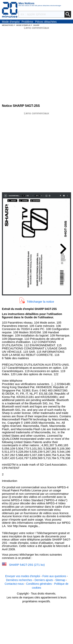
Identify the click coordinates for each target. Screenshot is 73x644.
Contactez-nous (14, 584)
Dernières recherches (19, 580)
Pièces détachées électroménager (46, 22)
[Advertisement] (36, 152)
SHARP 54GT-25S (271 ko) (27, 565)
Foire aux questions (54, 576)
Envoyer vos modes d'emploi (23, 576)
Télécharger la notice (40, 301)
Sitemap (60, 580)
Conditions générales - (40, 584)
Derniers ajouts (44, 580)
